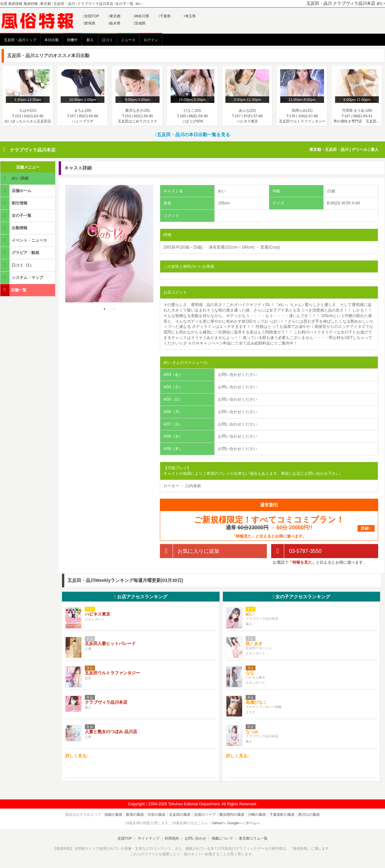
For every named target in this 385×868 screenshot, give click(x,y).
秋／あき (254, 643)
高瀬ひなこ (256, 702)
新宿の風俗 (135, 814)
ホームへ (252, 823)
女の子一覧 (16, 215)
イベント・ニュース (24, 240)
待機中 (72, 40)
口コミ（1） (17, 265)
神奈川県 (141, 16)
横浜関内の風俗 (232, 814)
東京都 (114, 16)
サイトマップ (148, 838)
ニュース (128, 40)
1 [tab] (104, 309)
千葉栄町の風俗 (282, 814)
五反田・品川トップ (20, 40)
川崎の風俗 (257, 814)
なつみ (252, 732)
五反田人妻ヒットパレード (110, 643)
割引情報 (14, 203)
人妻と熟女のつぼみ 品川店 (111, 732)
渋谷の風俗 (156, 814)
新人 (90, 40)
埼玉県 (190, 16)
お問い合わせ (195, 838)
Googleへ (235, 823)
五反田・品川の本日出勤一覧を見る (192, 135)
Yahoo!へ (219, 823)
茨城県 (139, 23)
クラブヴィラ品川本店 (33, 150)
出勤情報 (14, 228)
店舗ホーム (16, 191)
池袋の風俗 (113, 814)
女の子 (301, 597)
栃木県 (114, 23)
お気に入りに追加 (190, 551)
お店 (141, 597)
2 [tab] (114, 309)
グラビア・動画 (20, 253)
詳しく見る (77, 756)
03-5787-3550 (296, 551)
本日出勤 (52, 40)
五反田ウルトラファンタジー (112, 673)
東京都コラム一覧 (253, 838)
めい (250, 614)
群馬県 (89, 23)
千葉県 (165, 16)
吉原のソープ (205, 814)
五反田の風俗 (180, 814)
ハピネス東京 (98, 614)
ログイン (151, 40)
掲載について (223, 838)
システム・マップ (22, 277)
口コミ (108, 40)
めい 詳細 (15, 178)
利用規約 (172, 838)
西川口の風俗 (309, 814)
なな (250, 673)
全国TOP (91, 16)
